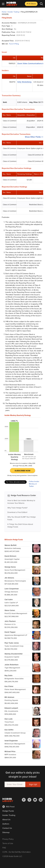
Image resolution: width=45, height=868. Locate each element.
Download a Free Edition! (17, 512)
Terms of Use (8, 843)
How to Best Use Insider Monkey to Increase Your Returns (21, 502)
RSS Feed (8, 807)
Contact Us (7, 828)
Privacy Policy (8, 839)
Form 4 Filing (14, 44)
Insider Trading (14, 12)
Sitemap (6, 832)
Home (4, 12)
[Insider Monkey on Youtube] (36, 800)
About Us (6, 820)
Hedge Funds (8, 811)
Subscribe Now (22, 471)
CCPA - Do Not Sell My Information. (17, 852)
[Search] (41, 4)
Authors (6, 824)
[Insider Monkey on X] (30, 800)
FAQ (4, 848)
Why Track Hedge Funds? (17, 508)
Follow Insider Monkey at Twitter (34, 484)
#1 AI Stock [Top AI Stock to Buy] (31, 4)
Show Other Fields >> (34, 137)
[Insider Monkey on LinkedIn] (41, 800)
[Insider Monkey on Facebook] (25, 800)
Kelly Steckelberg (24, 82)
